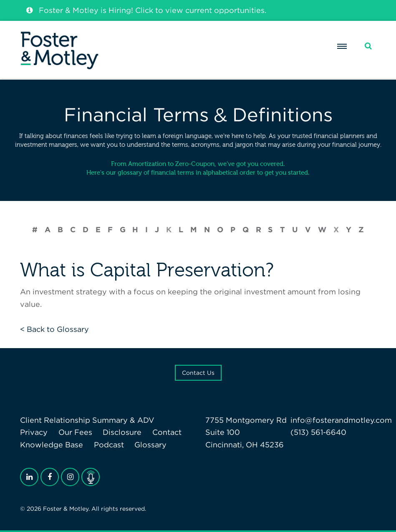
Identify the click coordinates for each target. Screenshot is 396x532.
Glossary (150, 445)
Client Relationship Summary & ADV (87, 420)
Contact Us (198, 373)
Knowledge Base (52, 445)
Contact (167, 432)
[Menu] (342, 46)
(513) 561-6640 (318, 432)
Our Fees (75, 432)
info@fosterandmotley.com (341, 420)
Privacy (34, 432)
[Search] (368, 46)
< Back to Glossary (54, 329)
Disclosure (122, 432)
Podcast (109, 445)
